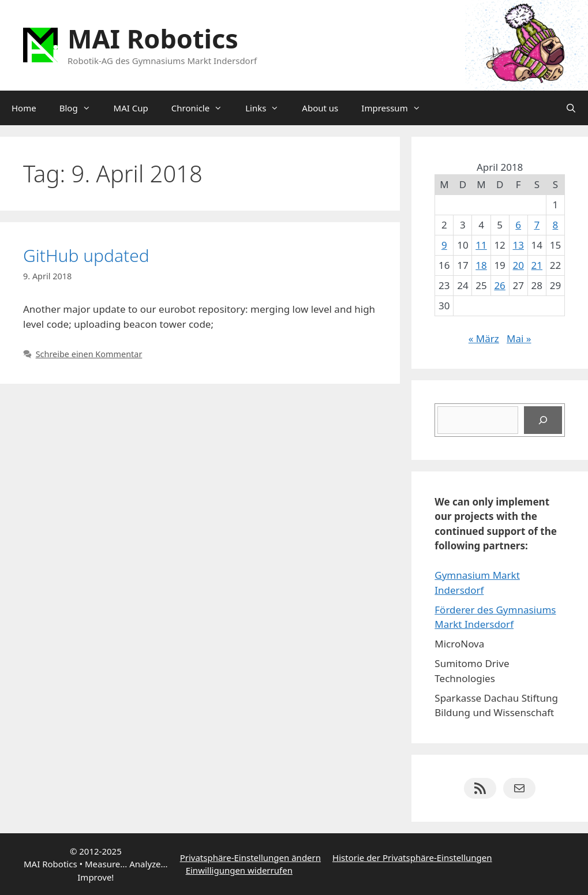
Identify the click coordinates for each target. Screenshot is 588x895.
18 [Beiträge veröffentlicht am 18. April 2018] (481, 265)
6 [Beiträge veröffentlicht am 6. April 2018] (518, 225)
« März (484, 338)
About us (320, 108)
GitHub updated (86, 255)
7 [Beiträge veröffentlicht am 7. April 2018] (537, 225)
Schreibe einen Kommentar (89, 354)
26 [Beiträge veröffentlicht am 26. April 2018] (499, 285)
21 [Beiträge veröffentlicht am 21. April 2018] (537, 265)
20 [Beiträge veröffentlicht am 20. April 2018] (518, 265)
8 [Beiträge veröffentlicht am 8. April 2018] (556, 225)
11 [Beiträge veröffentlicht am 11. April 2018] (481, 245)
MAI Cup (131, 108)
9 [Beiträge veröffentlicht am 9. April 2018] (444, 245)
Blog (81, 108)
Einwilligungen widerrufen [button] (239, 870)
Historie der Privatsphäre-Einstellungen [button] (412, 857)
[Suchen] (543, 420)
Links (268, 108)
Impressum (396, 108)
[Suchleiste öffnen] (571, 108)
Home (24, 108)
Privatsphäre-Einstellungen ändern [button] (250, 857)
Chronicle (203, 108)
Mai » (519, 338)
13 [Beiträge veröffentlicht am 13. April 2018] (518, 245)
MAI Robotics (153, 38)
